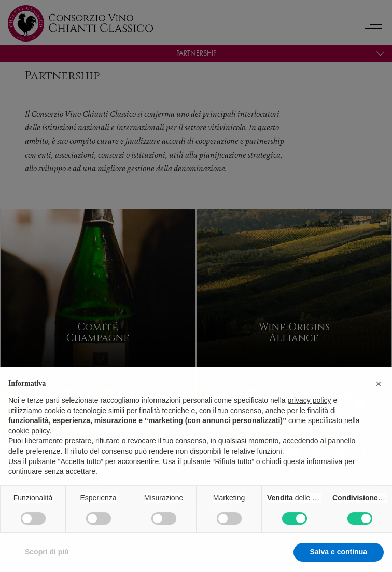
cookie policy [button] (29, 450)
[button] (379, 403)
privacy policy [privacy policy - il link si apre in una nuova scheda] (310, 419)
